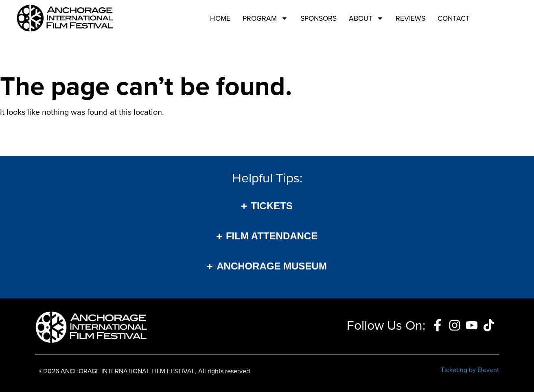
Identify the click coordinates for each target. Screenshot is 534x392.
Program (265, 18)
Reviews (410, 18)
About (366, 18)
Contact (454, 18)
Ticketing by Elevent (470, 370)
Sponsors (318, 18)
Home (220, 18)
